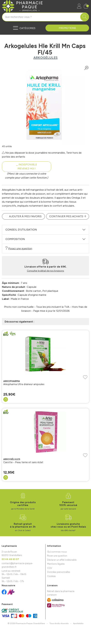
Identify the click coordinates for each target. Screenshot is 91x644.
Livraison (52, 595)
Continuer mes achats (68, 216)
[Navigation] (24, 28)
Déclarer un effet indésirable (62, 560)
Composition (15, 239)
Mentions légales (56, 564)
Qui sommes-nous (57, 552)
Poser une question (57, 556)
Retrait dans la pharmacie (61, 591)
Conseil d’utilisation (21, 230)
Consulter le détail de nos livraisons (45, 271)
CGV (50, 568)
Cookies (51, 576)
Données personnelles (59, 572)
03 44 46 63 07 (10, 559)
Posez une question (19, 248)
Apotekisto (78, 623)
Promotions (67, 28)
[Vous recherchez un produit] (41, 17)
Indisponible (27, 166)
